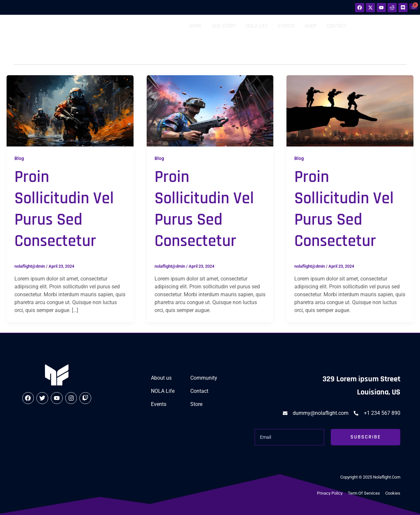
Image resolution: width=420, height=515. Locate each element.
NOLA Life (257, 26)
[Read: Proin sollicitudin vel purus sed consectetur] (70, 111)
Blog (19, 158)
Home (195, 26)
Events (286, 26)
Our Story (224, 26)
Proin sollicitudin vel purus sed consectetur (64, 209)
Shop (311, 26)
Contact (336, 26)
